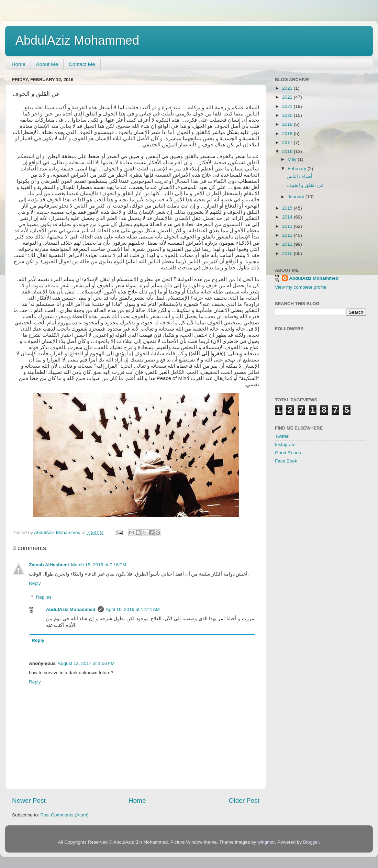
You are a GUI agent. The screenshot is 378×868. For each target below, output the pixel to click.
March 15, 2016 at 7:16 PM (99, 565)
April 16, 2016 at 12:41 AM (133, 609)
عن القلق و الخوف (305, 185)
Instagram (285, 444)
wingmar (266, 842)
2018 (288, 133)
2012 (288, 235)
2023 (288, 88)
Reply (35, 583)
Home (19, 64)
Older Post (244, 800)
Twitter (282, 436)
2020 (288, 115)
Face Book (286, 461)
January (297, 197)
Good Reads (288, 453)
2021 (288, 106)
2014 (288, 217)
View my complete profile (301, 287)
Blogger (311, 842)
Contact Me (82, 64)
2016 (288, 151)
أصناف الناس (300, 176)
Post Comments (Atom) (65, 815)
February (298, 169)
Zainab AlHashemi (49, 565)
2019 (288, 124)
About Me (47, 64)
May (293, 159)
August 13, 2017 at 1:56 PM (86, 663)
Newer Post (29, 800)
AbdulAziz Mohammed (77, 40)
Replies (44, 597)
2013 (288, 226)
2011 (288, 244)
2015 (288, 208)
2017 (288, 142)
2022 (288, 97)
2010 (288, 253)
